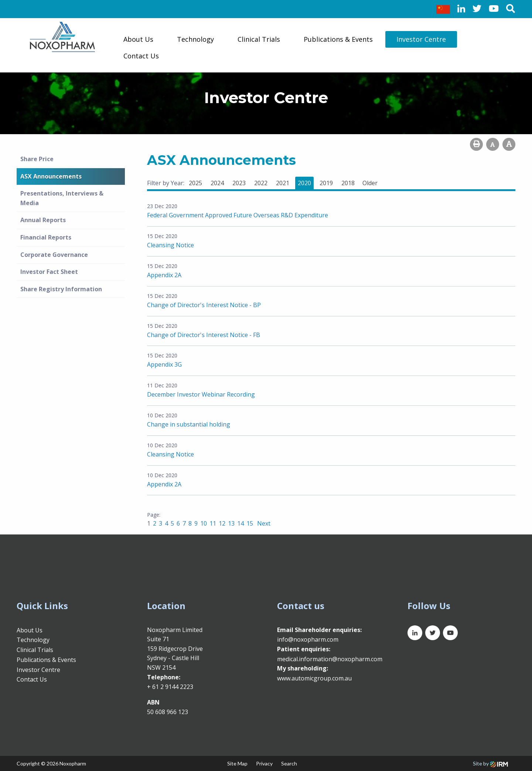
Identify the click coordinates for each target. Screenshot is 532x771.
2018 (348, 183)
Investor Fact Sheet (49, 272)
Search (289, 763)
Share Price (37, 159)
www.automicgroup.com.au (314, 678)
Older (370, 183)
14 (241, 523)
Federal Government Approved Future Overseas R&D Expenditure (238, 215)
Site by (490, 763)
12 (222, 523)
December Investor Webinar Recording (201, 394)
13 (231, 523)
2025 (195, 183)
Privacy (264, 763)
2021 (283, 183)
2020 (304, 183)
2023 (239, 183)
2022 (261, 183)
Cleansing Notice (170, 245)
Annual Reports (43, 220)
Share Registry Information (61, 289)
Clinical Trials (259, 39)
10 (204, 523)
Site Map (237, 763)
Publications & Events (338, 39)
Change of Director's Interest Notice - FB (204, 335)
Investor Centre (421, 39)
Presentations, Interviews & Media (62, 198)
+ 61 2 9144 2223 (170, 687)
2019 (326, 183)
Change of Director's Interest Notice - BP (204, 305)
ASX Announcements (51, 176)
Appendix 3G (164, 364)
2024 (217, 183)
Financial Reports (46, 237)
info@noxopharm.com (308, 639)
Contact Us (141, 56)
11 (213, 523)
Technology (195, 39)
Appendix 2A (164, 275)
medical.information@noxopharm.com (330, 659)
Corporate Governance (54, 255)
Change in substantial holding (189, 424)
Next (263, 523)
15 (250, 523)
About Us (138, 39)
